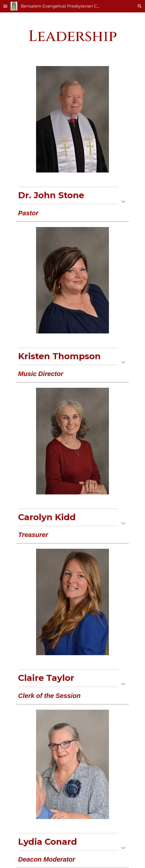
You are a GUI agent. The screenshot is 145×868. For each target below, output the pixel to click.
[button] (5, 6)
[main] (72, 37)
